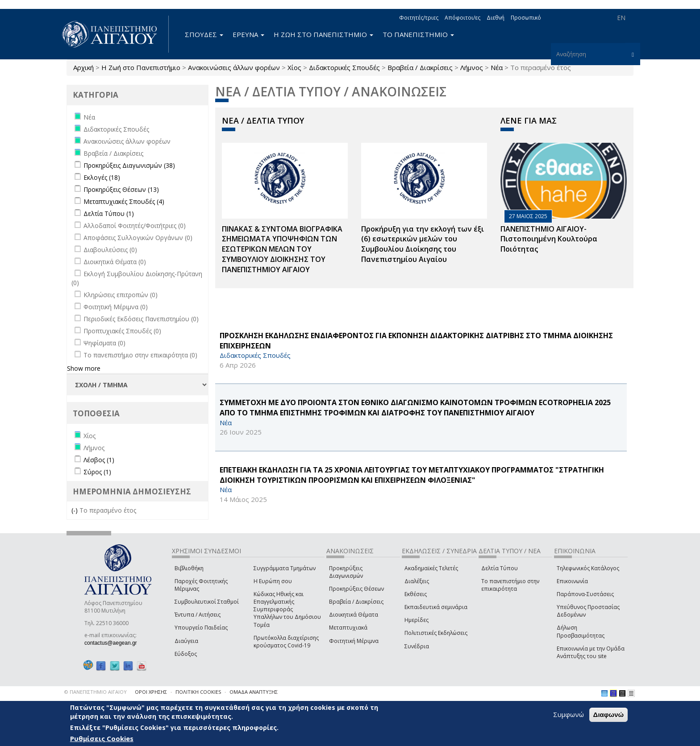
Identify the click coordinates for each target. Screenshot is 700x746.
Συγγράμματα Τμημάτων (285, 568)
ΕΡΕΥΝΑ (248, 34)
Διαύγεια (186, 641)
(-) (75, 510)
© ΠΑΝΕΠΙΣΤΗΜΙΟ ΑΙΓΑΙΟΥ (96, 692)
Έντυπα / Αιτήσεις (198, 615)
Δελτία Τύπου (500, 568)
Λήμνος (472, 67)
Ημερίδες (417, 620)
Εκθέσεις (416, 594)
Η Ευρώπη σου (273, 581)
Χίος (294, 67)
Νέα (497, 67)
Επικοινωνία (572, 581)
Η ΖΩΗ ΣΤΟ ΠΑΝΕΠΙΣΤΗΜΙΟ (323, 34)
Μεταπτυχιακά (348, 628)
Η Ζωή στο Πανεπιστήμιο (141, 67)
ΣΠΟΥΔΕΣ (204, 34)
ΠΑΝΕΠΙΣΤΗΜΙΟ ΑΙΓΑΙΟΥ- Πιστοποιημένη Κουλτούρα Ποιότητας (549, 239)
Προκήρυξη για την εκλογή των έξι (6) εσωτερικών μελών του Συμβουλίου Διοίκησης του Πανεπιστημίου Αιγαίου (423, 244)
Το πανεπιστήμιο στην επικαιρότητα (510, 585)
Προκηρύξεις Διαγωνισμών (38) (129, 165)
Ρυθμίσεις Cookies (102, 738)
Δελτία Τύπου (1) (109, 213)
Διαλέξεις (417, 581)
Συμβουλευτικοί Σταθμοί (207, 602)
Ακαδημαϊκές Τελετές (431, 568)
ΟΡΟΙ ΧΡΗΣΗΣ (151, 692)
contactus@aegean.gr (113, 643)
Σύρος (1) (97, 472)
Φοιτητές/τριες (419, 18)
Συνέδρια (417, 646)
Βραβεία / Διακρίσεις (420, 67)
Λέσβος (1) (99, 460)
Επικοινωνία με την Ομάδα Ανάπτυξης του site (591, 652)
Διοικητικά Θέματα (354, 615)
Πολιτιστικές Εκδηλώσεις (436, 633)
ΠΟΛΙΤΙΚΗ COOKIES (198, 692)
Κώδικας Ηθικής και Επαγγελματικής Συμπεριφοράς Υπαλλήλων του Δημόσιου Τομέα (287, 609)
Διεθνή (496, 18)
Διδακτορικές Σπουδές (344, 67)
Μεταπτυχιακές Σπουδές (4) (124, 201)
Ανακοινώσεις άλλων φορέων (234, 67)
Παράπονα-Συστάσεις (585, 594)
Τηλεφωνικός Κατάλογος (588, 568)
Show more (84, 368)
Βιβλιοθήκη (189, 568)
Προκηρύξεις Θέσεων (356, 589)
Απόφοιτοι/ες (462, 18)
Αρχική (83, 67)
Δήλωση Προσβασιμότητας (581, 631)
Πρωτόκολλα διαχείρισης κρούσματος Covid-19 (286, 642)
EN (621, 18)
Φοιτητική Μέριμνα (354, 641)
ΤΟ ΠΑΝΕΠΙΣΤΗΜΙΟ (418, 34)
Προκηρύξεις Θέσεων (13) (121, 189)
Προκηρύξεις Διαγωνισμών (346, 572)
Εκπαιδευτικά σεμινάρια (436, 607)
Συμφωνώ (569, 714)
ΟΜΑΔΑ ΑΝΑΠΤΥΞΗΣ (254, 692)
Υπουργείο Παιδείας (201, 628)
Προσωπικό (526, 18)
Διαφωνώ (609, 715)
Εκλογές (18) (102, 177)
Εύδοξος (186, 654)
